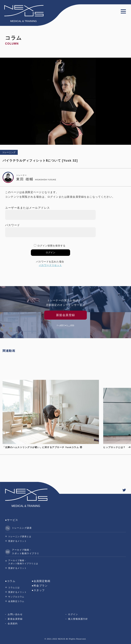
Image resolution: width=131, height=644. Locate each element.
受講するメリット (17, 541)
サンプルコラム (16, 597)
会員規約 (13, 624)
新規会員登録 (15, 619)
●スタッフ (38, 590)
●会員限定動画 (41, 581)
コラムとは (14, 588)
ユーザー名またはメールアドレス (28, 208)
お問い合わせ (15, 614)
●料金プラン (40, 586)
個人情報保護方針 (78, 619)
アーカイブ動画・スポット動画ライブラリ (22, 552)
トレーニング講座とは (20, 536)
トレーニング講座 (18, 528)
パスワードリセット (50, 265)
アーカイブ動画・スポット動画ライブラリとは (23, 562)
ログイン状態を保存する (51, 246)
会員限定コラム (16, 601)
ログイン (73, 614)
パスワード (13, 225)
